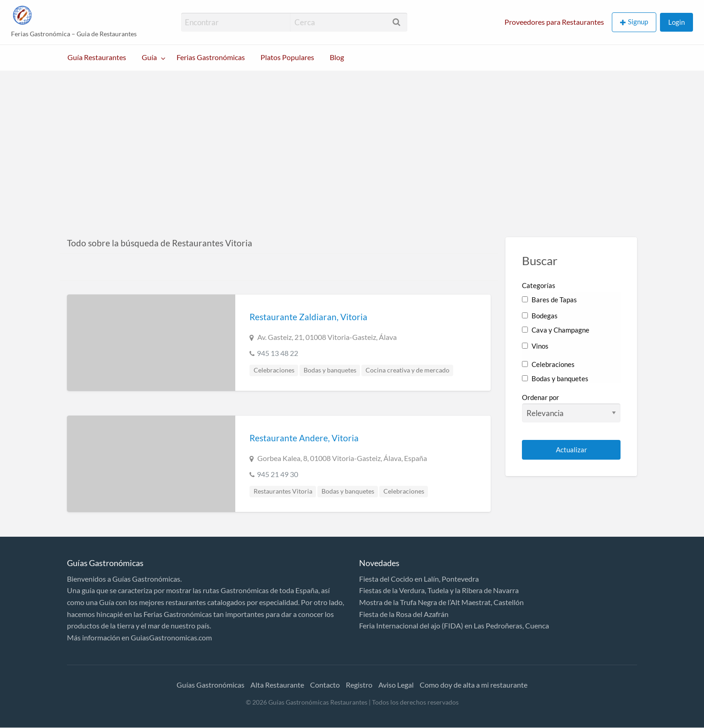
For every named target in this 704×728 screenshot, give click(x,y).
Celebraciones (274, 370)
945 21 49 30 (277, 474)
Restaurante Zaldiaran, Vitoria (308, 317)
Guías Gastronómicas (211, 685)
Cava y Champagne (555, 330)
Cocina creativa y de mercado (407, 370)
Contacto (325, 685)
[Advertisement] (352, 139)
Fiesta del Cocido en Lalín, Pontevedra (419, 579)
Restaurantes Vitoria (283, 491)
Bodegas (540, 316)
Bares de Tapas (549, 300)
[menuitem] (554, 22)
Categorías (539, 285)
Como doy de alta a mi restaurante (474, 685)
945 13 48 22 (277, 353)
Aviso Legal (396, 685)
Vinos (535, 346)
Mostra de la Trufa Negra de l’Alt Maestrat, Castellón (441, 602)
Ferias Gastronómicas (211, 57)
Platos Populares (287, 57)
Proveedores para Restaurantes (554, 22)
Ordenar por (571, 408)
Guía (149, 57)
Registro (359, 685)
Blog (337, 57)
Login (676, 22)
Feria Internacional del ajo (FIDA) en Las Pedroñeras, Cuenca (454, 625)
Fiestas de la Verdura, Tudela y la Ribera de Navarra (439, 590)
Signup (638, 22)
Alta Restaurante (277, 685)
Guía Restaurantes (97, 57)
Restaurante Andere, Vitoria (304, 438)
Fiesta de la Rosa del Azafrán (404, 614)
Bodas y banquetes (330, 370)
